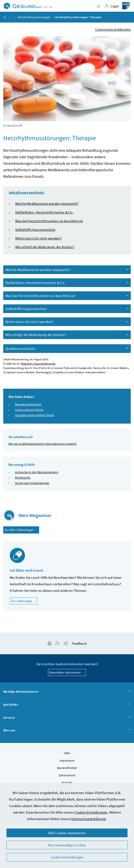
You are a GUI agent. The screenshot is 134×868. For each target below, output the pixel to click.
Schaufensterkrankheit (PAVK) (35, 415)
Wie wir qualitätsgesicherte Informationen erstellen (43, 444)
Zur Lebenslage (24, 601)
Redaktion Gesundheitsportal (38, 364)
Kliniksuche (23, 478)
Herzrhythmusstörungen (34, 17)
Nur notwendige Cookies (67, 845)
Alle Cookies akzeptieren (67, 833)
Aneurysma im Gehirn (29, 410)
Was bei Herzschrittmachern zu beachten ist (49, 221)
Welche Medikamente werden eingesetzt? (47, 204)
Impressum (67, 760)
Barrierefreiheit (67, 768)
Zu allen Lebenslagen (21, 530)
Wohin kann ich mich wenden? (38, 238)
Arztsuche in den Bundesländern (37, 472)
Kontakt (67, 783)
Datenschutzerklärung (89, 819)
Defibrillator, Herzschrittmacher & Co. (44, 212)
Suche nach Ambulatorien (32, 483)
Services (67, 718)
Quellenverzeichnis (67, 349)
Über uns (67, 731)
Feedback (79, 643)
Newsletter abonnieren (67, 672)
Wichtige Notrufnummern (67, 692)
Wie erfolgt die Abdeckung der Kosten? (45, 247)
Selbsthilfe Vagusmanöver (35, 230)
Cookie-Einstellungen (91, 812)
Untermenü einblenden (113, 29)
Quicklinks (67, 705)
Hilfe (67, 753)
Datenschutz (67, 775)
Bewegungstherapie (28, 404)
